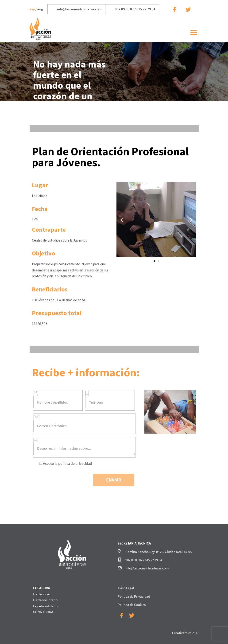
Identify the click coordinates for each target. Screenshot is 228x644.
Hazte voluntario (45, 600)
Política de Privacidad (134, 596)
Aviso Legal (126, 588)
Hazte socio (42, 594)
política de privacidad (75, 463)
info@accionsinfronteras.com (79, 9)
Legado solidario (45, 606)
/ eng (36, 9)
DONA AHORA (43, 612)
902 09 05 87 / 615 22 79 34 (135, 9)
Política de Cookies (132, 605)
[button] (154, 261)
